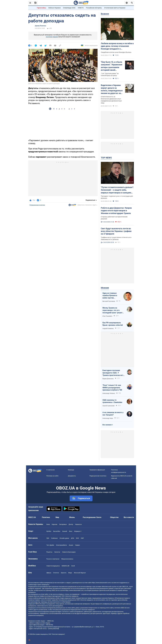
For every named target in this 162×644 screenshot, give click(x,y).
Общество (114, 517)
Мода (70, 573)
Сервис (78, 545)
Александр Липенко (109, 393)
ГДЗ (48, 538)
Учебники (54, 538)
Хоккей (65, 531)
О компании (51, 470)
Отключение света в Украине (115, 8)
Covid (73, 566)
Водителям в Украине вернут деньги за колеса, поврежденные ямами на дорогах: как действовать (112, 89)
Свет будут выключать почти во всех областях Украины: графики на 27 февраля (116, 231)
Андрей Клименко (108, 329)
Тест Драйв (50, 545)
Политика (46, 517)
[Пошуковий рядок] (132, 3)
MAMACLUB (65, 566)
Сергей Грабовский (108, 406)
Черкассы (78, 524)
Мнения (105, 288)
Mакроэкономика (67, 559)
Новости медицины (53, 566)
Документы (72, 476)
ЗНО (77, 538)
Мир (57, 517)
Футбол (49, 531)
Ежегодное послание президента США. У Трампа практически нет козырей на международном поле (113, 373)
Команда (71, 470)
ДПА (73, 538)
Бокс (71, 531)
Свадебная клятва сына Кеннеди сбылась (116, 52)
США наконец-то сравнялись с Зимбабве (112, 401)
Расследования (89, 517)
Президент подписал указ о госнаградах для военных (117, 197)
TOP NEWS (106, 158)
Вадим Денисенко (108, 379)
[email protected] (54, 629)
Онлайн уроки (64, 538)
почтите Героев (52, 37)
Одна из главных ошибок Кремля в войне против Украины (110, 296)
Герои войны (41, 8)
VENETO (81, 8)
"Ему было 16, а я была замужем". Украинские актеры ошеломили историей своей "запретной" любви (112, 66)
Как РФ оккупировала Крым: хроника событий (113, 324)
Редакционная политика (37, 205)
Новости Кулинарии (69, 552)
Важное (105, 14)
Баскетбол (57, 531)
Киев (48, 524)
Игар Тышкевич (107, 316)
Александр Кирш (108, 418)
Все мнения (107, 425)
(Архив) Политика (40, 26)
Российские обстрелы (94, 8)
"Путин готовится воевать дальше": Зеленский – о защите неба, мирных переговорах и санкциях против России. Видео (117, 190)
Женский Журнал (80, 573)
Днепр (71, 524)
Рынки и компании (53, 559)
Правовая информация (97, 470)
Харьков (54, 524)
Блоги (99, 517)
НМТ (82, 538)
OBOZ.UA (125, 587)
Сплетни (56, 573)
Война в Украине (55, 8)
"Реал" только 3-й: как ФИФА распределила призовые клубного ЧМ (112, 388)
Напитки (57, 552)
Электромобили (61, 545)
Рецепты (49, 552)
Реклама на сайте (52, 476)
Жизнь (72, 517)
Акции (71, 545)
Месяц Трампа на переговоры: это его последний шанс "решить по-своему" (113, 310)
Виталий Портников (109, 301)
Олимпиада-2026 (69, 8)
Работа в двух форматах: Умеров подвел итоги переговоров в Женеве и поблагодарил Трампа (116, 211)
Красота (64, 573)
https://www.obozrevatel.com (101, 583)
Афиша (49, 573)
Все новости (129, 517)
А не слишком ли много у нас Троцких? (113, 414)
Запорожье (63, 524)
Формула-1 (78, 531)
